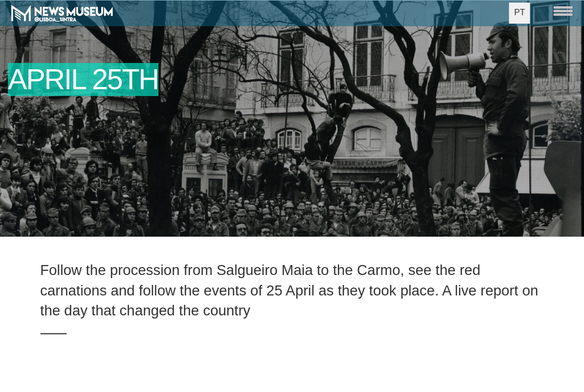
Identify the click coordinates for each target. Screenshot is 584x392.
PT (519, 12)
